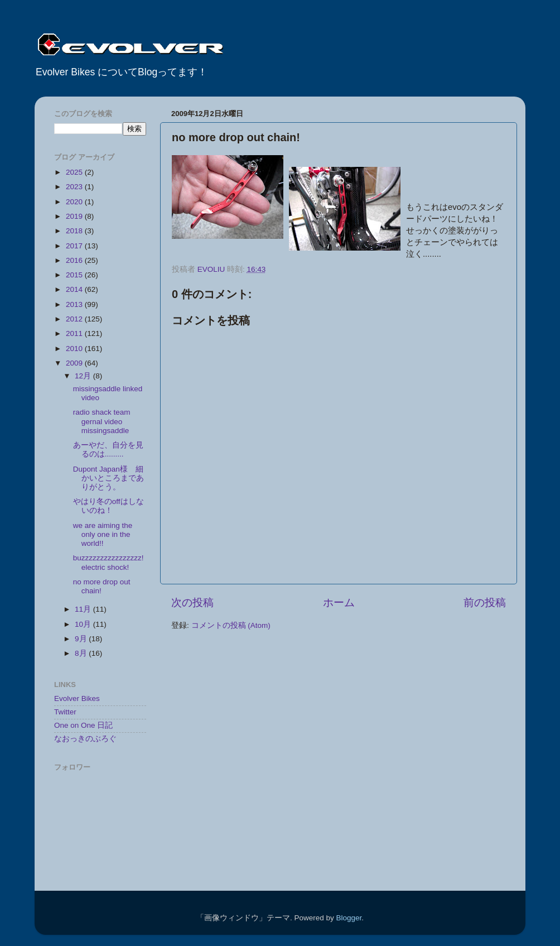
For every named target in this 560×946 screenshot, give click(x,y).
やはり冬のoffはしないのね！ (108, 506)
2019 (75, 216)
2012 (75, 319)
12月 (84, 376)
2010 (75, 349)
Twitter (65, 712)
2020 (75, 202)
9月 (82, 639)
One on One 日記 (83, 725)
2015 (75, 275)
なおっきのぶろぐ (85, 739)
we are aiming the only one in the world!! (103, 534)
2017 (75, 246)
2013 (75, 304)
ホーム (339, 602)
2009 (75, 363)
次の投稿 (192, 602)
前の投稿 (485, 602)
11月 (84, 609)
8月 (82, 653)
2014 (75, 289)
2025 (75, 172)
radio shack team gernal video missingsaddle (102, 421)
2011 (75, 333)
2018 (75, 231)
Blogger (349, 918)
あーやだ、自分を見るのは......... (108, 450)
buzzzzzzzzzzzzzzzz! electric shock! (108, 562)
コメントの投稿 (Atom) (231, 625)
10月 (84, 624)
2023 (75, 187)
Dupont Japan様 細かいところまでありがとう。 (108, 478)
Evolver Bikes (77, 698)
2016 (75, 260)
